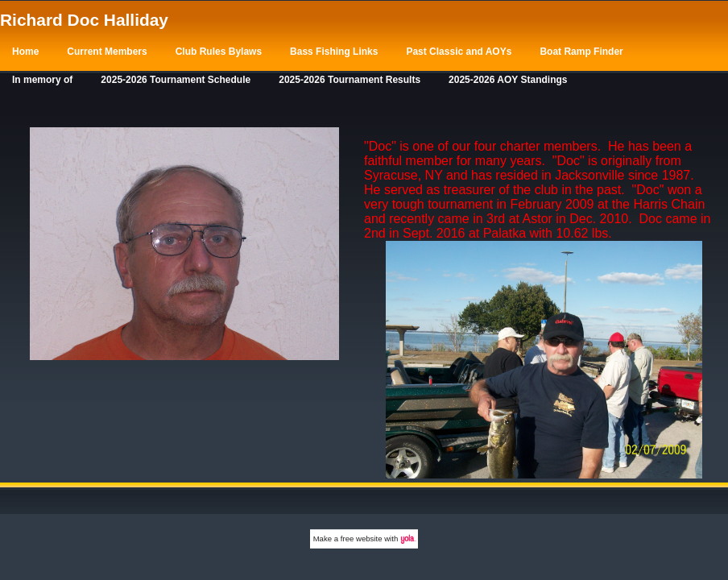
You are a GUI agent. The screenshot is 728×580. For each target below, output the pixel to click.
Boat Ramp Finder (581, 52)
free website (362, 539)
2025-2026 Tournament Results (350, 80)
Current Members (107, 52)
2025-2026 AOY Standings (508, 80)
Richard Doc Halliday (84, 20)
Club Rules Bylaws (219, 52)
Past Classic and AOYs (459, 52)
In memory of (42, 80)
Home (25, 52)
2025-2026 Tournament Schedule (176, 80)
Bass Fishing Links (334, 52)
